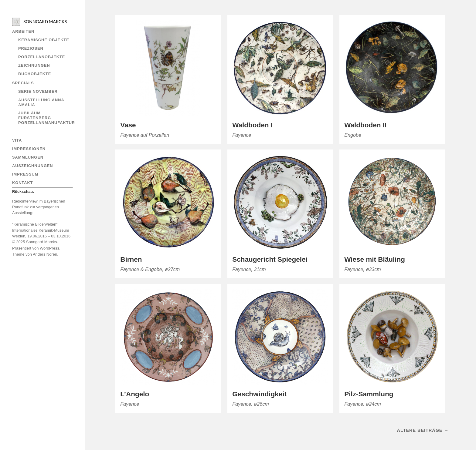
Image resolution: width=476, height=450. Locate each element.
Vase (128, 125)
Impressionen (29, 149)
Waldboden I (252, 125)
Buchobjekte (35, 74)
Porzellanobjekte (42, 57)
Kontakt (22, 183)
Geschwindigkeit (259, 394)
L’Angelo (135, 394)
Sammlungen (28, 157)
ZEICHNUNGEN (34, 65)
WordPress (49, 248)
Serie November (38, 91)
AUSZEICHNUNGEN (33, 166)
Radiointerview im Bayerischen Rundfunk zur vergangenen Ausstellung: (39, 207)
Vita (17, 140)
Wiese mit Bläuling (375, 259)
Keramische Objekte (44, 40)
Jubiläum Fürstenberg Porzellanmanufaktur (47, 118)
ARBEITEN (23, 31)
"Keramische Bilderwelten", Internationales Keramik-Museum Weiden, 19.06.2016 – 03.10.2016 (41, 230)
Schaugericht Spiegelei (270, 259)
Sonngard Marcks (42, 242)
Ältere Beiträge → (423, 430)
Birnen (131, 259)
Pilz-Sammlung (369, 394)
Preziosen (31, 48)
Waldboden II (365, 125)
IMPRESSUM (25, 174)
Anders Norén (45, 254)
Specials (23, 83)
